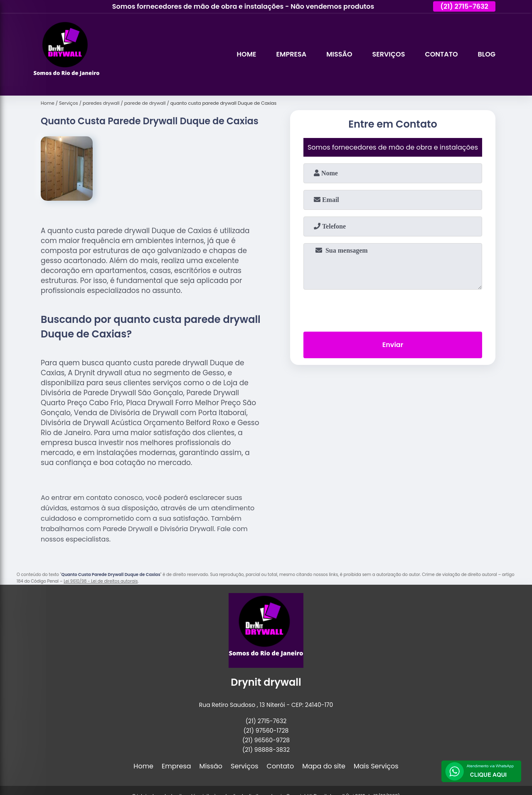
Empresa (292, 54)
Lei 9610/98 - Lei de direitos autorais (101, 581)
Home (247, 54)
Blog (487, 54)
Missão (339, 54)
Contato (441, 54)
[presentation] (393, 309)
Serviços (388, 54)
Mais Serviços (376, 766)
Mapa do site (324, 766)
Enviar (393, 345)
